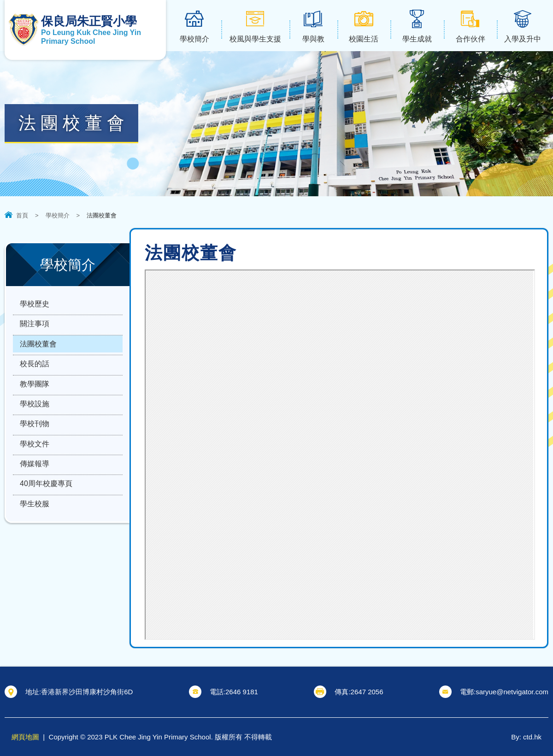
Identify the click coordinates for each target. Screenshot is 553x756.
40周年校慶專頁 (46, 508)
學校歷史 (35, 305)
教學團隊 (35, 396)
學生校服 (35, 531)
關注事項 (35, 328)
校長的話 (35, 373)
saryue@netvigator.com (512, 692)
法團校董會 (38, 350)
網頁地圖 (25, 737)
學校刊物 (35, 441)
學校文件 (35, 463)
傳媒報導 (35, 486)
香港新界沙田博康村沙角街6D (87, 692)
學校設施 (35, 418)
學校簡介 (58, 215)
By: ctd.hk (526, 737)
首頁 (22, 215)
